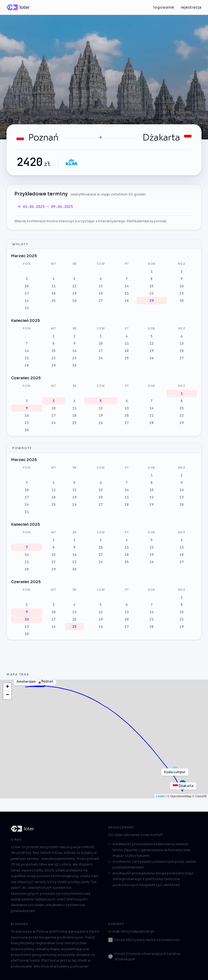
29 (152, 301)
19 (74, 293)
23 (182, 293)
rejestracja (191, 7)
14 (127, 286)
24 (27, 301)
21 (127, 293)
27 (101, 301)
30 (182, 301)
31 (27, 308)
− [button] (7, 695)
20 (101, 293)
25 (54, 301)
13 (101, 286)
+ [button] (7, 687)
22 (152, 293)
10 (27, 286)
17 (27, 293)
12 (74, 286)
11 (54, 286)
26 (74, 301)
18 (54, 293)
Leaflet (160, 796)
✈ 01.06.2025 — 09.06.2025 (45, 207)
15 (152, 286)
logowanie (164, 7)
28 (127, 301)
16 (182, 286)
